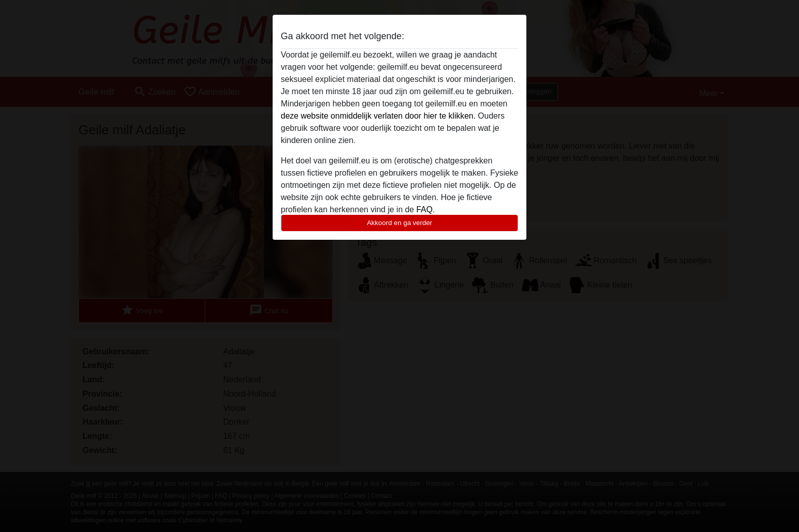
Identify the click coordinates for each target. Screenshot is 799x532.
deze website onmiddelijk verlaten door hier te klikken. (378, 116)
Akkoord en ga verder (400, 223)
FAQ (424, 209)
